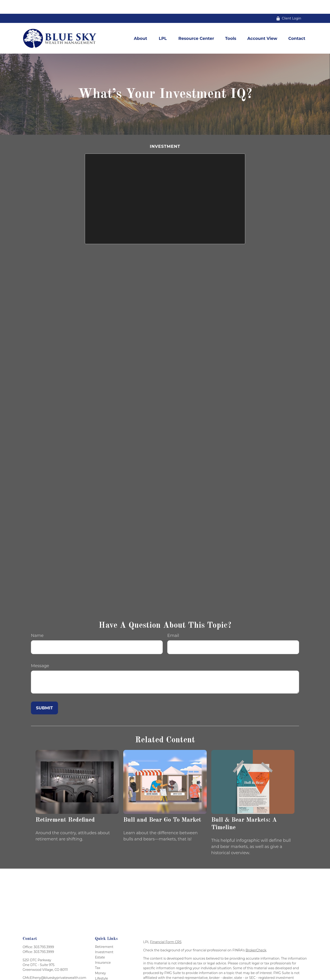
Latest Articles (106, 970)
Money (100, 959)
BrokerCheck (256, 936)
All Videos (103, 975)
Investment (104, 938)
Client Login (289, 5)
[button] (140, 25)
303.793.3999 (44, 933)
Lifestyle (101, 965)
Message (40, 652)
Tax (98, 954)
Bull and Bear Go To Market (162, 806)
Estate (100, 944)
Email (173, 622)
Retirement (104, 933)
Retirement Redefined (65, 806)
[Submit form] (44, 694)
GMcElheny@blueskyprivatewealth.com (54, 964)
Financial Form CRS (166, 928)
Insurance (103, 949)
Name (37, 622)
